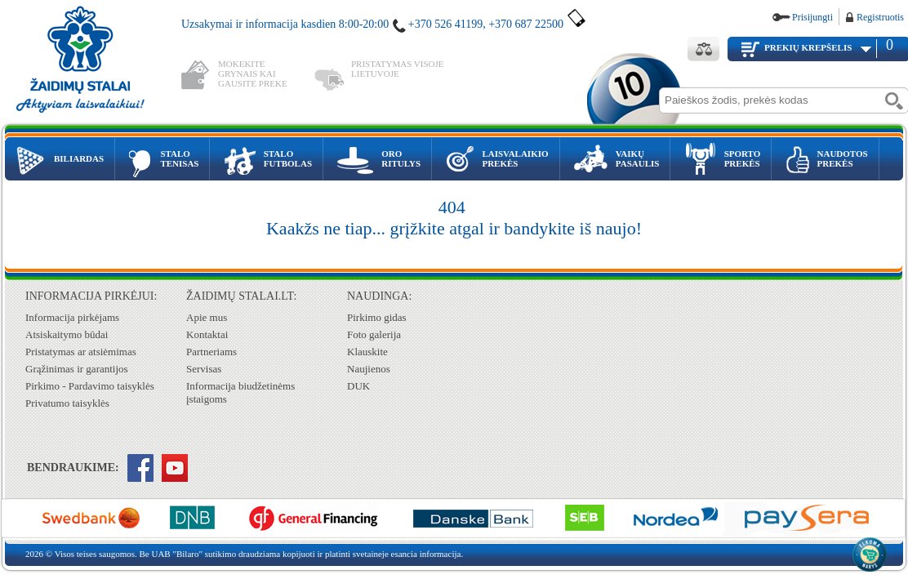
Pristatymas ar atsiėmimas (81, 352)
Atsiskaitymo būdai (67, 334)
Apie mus (207, 317)
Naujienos (369, 369)
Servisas (204, 369)
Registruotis (880, 17)
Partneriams (211, 352)
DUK (358, 386)
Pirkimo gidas (377, 317)
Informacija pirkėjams (72, 317)
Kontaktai (207, 334)
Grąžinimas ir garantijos (77, 369)
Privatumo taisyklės (67, 403)
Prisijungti (812, 17)
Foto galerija (374, 334)
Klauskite (367, 352)
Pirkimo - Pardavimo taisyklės (90, 386)
